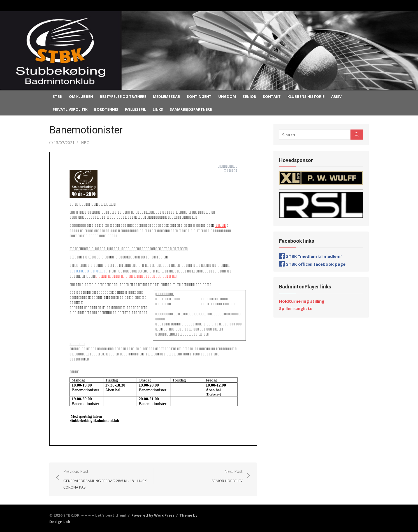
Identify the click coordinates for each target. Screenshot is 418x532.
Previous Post (105, 480)
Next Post (227, 476)
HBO (85, 143)
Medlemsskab (167, 96)
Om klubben (81, 96)
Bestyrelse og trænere (123, 96)
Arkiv (336, 96)
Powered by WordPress (153, 515)
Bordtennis (106, 109)
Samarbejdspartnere (191, 109)
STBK (57, 96)
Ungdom (227, 96)
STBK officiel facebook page (316, 264)
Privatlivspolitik (70, 109)
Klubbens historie (306, 96)
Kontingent (199, 96)
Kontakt (272, 96)
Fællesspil (135, 109)
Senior (249, 96)
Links (158, 109)
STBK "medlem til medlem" (314, 256)
